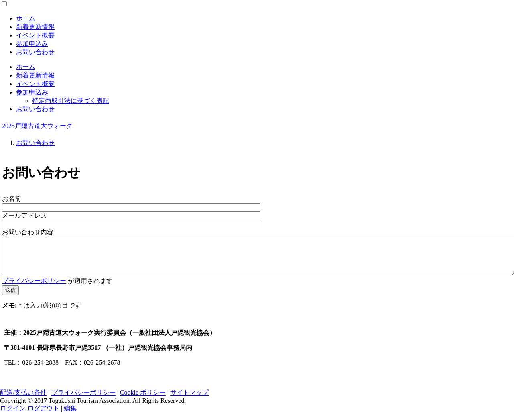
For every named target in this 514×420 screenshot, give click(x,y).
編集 (70, 415)
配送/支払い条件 (23, 400)
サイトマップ (189, 400)
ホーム (26, 18)
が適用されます (57, 288)
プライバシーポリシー (34, 288)
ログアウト (44, 415)
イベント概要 (35, 35)
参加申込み (32, 44)
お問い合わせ (35, 52)
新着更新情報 (35, 27)
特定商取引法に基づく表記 (71, 101)
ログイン (13, 415)
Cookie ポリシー (143, 400)
